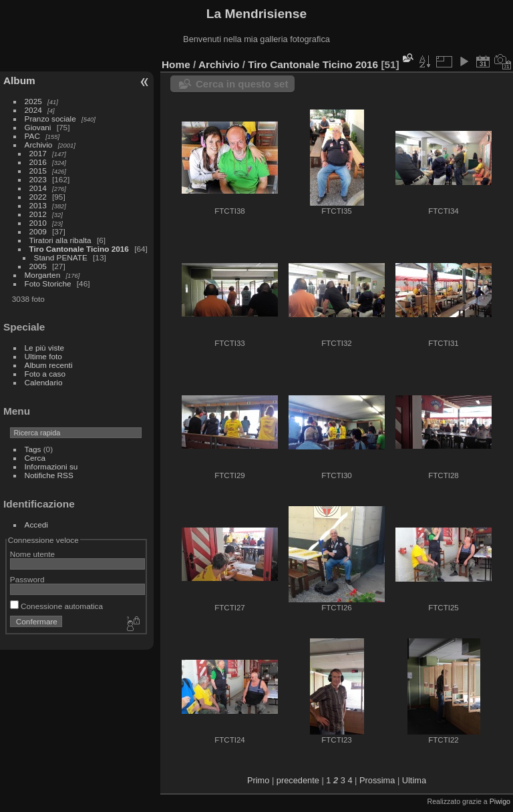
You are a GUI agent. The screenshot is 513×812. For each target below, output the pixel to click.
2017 (38, 153)
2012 (38, 214)
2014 (38, 188)
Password (27, 579)
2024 (33, 110)
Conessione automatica (56, 606)
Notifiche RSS (49, 475)
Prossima (377, 780)
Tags (33, 449)
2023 (38, 179)
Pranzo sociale (50, 119)
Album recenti (49, 365)
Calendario (44, 382)
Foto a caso (45, 374)
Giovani (38, 127)
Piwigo (500, 801)
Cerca (35, 458)
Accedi (36, 525)
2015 (38, 171)
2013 (38, 205)
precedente (298, 780)
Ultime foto (43, 356)
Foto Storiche (48, 283)
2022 (38, 197)
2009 (38, 231)
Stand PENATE (61, 257)
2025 (33, 101)
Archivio (39, 145)
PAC (32, 136)
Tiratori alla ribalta (60, 240)
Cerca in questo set (242, 84)
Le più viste (45, 348)
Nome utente (32, 554)
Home (176, 64)
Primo (258, 780)
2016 (38, 162)
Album (19, 80)
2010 (38, 223)
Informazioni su (51, 466)
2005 (38, 266)
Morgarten (43, 275)
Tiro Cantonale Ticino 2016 (79, 249)
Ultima (414, 780)
